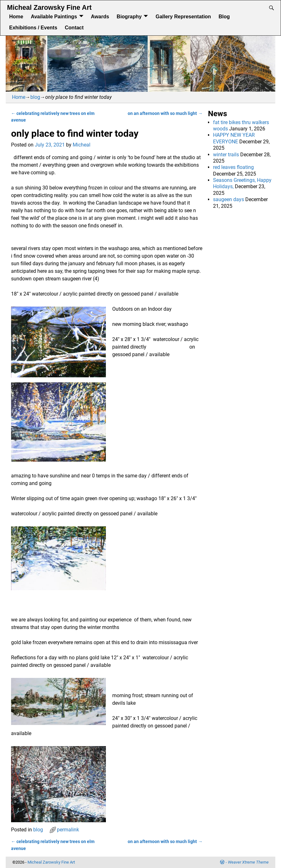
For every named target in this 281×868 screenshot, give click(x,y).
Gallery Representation (183, 17)
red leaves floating (234, 167)
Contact (74, 28)
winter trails (226, 155)
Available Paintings (54, 17)
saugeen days (229, 199)
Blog (224, 17)
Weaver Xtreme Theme (248, 862)
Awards (100, 17)
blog (35, 97)
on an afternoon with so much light (165, 114)
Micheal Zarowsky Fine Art (49, 8)
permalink (68, 830)
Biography (129, 17)
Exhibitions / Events (33, 28)
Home (16, 17)
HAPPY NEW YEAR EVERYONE (234, 138)
